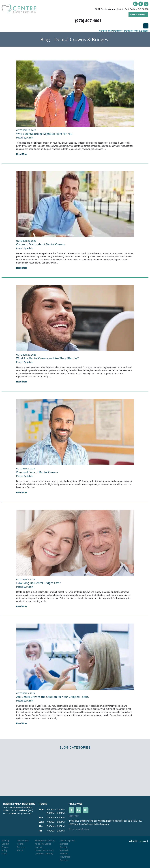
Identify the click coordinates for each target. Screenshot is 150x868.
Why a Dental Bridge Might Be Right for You (44, 134)
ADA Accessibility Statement (96, 824)
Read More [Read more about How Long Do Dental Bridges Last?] (22, 606)
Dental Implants (67, 841)
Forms (20, 844)
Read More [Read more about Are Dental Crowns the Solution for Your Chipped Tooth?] (22, 723)
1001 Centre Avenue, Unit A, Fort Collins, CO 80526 (122, 9)
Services (21, 847)
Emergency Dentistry (45, 841)
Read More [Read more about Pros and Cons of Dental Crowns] (22, 492)
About (20, 850)
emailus (117, 821)
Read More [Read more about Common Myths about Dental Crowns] (22, 268)
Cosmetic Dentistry (44, 854)
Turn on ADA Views (80, 829)
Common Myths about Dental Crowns (41, 244)
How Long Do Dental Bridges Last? (38, 583)
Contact (5, 844)
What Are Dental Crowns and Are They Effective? (47, 358)
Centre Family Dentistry (110, 31)
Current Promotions (44, 850)
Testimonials (23, 841)
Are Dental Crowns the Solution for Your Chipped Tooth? (53, 697)
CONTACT (74, 816)
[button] (146, 26)
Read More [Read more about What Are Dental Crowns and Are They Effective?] (22, 382)
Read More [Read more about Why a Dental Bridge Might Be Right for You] (22, 154)
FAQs (4, 854)
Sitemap (5, 841)
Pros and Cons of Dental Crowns (37, 472)
